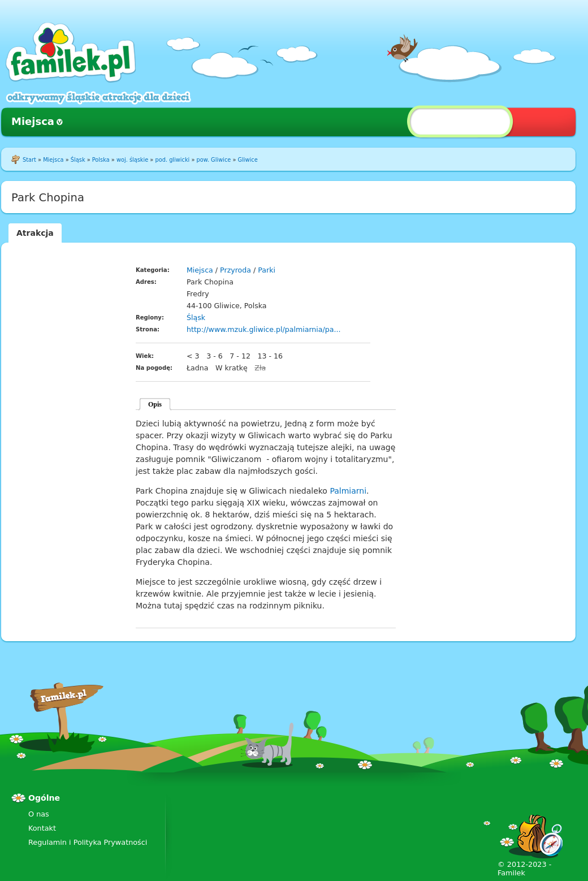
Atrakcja (35, 233)
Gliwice (248, 160)
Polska (101, 160)
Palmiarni (348, 491)
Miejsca (33, 121)
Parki (267, 270)
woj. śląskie (132, 160)
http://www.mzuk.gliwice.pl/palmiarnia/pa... (264, 329)
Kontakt (42, 828)
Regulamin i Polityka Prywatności (88, 842)
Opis (155, 404)
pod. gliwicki (172, 160)
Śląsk (78, 160)
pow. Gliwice (214, 160)
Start (29, 160)
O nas (39, 814)
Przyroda (235, 270)
